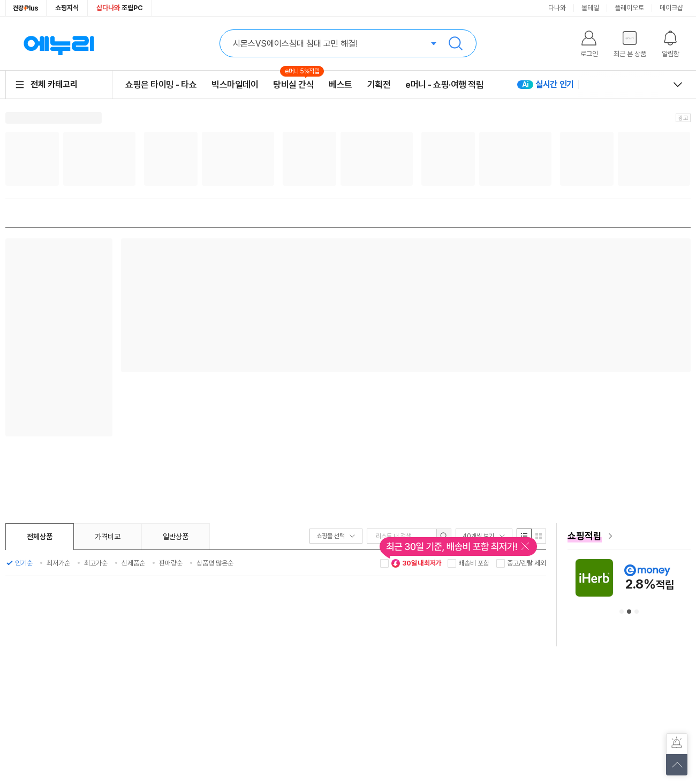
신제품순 (133, 563)
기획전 (379, 85)
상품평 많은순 (215, 563)
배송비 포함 (474, 563)
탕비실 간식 (293, 84)
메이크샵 (671, 8)
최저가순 (58, 563)
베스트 (341, 85)
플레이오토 (629, 8)
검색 (456, 43)
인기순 (24, 563)
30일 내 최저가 (416, 563)
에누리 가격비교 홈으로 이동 (59, 43)
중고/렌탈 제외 (527, 563)
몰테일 (590, 8)
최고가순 (96, 563)
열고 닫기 (678, 85)
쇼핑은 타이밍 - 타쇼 (161, 85)
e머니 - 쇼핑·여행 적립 (444, 85)
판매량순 (171, 563)
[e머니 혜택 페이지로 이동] (629, 536)
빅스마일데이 (235, 85)
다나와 (557, 8)
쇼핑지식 (67, 8)
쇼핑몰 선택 (336, 536)
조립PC (120, 8)
